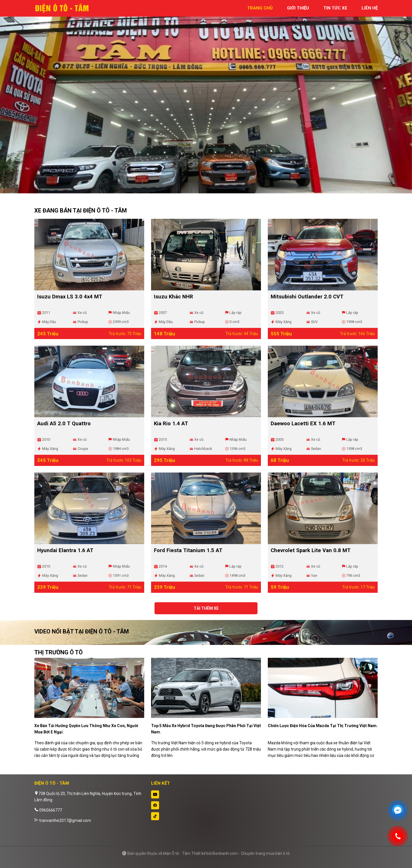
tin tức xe (335, 8)
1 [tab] (203, 190)
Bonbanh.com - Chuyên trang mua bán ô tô (251, 853)
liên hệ (370, 8)
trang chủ (260, 8)
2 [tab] (209, 190)
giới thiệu (298, 8)
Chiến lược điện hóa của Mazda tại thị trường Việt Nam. (323, 726)
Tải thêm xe (206, 608)
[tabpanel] (206, 100)
